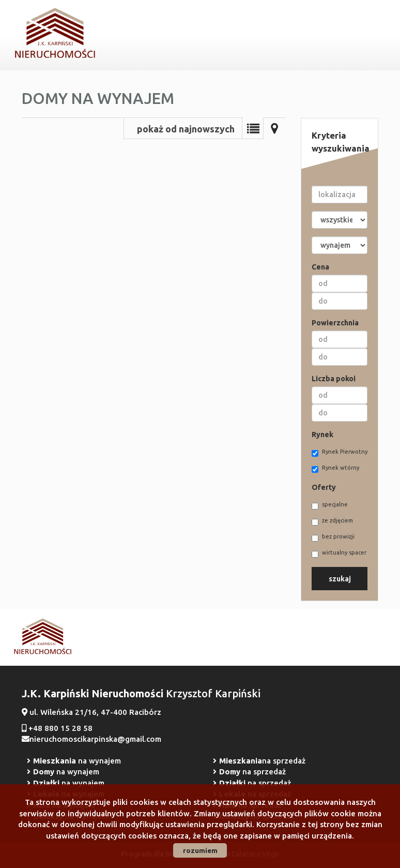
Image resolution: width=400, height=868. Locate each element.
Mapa (274, 128)
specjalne (330, 505)
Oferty (324, 487)
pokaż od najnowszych (186, 129)
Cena (320, 267)
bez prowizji (333, 537)
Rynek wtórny (335, 469)
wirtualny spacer (339, 553)
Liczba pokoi (334, 379)
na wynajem (77, 761)
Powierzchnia (335, 323)
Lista (253, 128)
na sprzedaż (262, 761)
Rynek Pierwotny (340, 453)
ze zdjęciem (332, 521)
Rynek (322, 435)
